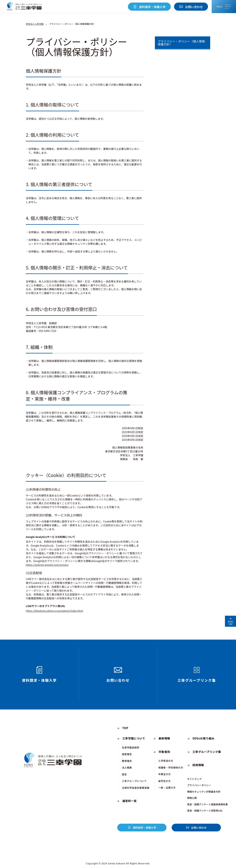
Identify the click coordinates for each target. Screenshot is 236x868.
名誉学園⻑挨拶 (131, 747)
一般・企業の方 (167, 788)
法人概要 (127, 767)
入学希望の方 (166, 761)
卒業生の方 (164, 774)
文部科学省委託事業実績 (136, 788)
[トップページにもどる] (24, 7)
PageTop (230, 623)
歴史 (124, 774)
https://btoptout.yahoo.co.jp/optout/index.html (54, 611)
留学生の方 (164, 781)
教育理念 (127, 761)
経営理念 (127, 754)
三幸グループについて (134, 781)
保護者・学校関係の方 (171, 767)
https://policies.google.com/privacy (47, 565)
